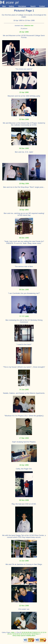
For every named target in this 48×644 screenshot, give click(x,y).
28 (33, 634)
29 (35, 634)
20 (18, 634)
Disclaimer (22, 6)
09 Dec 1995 (24, 148)
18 (14, 634)
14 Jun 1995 (24, 390)
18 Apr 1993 (24, 210)
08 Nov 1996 (24, 500)
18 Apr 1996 (24, 465)
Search (33, 6)
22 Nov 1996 (24, 606)
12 (42, 632)
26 (29, 634)
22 (21, 634)
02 (23, 632)
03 (25, 632)
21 (20, 634)
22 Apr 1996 (24, 92)
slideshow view (29, 26)
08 (34, 632)
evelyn (19, 635)
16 (10, 634)
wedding (29, 635)
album (33, 635)
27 (31, 634)
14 (45, 632)
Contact (42, 6)
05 (28, 632)
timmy (14, 635)
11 (40, 632)
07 (32, 632)
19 (16, 634)
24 (25, 634)
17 (12, 634)
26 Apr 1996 (24, 32)
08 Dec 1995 (24, 238)
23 (23, 634)
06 (30, 632)
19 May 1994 (24, 184)
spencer (23, 635)
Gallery (11, 6)
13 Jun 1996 (24, 561)
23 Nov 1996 (24, 119)
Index (13, 632)
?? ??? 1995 (24, 316)
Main (4, 6)
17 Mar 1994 (24, 438)
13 (44, 632)
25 (27, 634)
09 (36, 632)
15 (8, 634)
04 (26, 632)
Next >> (38, 634)
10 (38, 632)
